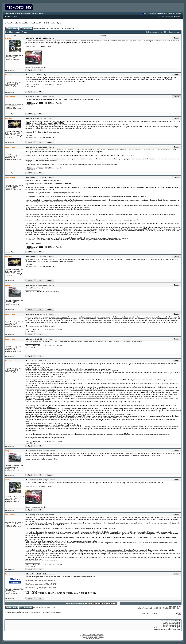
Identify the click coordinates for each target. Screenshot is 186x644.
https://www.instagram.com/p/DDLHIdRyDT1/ (41, 584)
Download (178, 14)
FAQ (146, 14)
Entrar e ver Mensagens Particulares (170, 17)
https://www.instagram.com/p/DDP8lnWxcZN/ (41, 588)
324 (65, 29)
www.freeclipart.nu (102, 636)
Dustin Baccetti (100, 634)
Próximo (72, 29)
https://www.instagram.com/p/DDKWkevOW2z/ (42, 580)
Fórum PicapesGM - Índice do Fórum (18, 23)
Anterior (42, 29)
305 (52, 29)
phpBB (89, 637)
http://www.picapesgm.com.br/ (36, 67)
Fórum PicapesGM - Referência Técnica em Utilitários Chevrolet (24, 14)
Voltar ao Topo (10, 70)
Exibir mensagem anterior (154, 32)
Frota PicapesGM (36, 23)
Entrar (15, 17)
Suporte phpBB (96, 639)
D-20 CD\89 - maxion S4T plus (52, 23)
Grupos (170, 14)
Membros (162, 14)
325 (67, 29)
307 (58, 29)
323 (62, 29)
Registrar (8, 17)
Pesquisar (153, 14)
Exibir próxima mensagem (172, 32)
